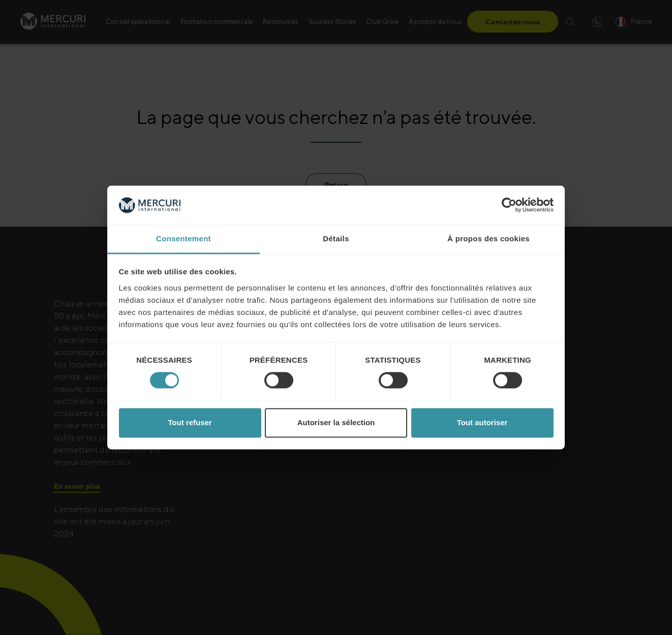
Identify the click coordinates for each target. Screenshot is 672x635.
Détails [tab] (336, 239)
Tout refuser (190, 422)
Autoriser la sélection (336, 422)
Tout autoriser (482, 422)
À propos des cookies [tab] (488, 239)
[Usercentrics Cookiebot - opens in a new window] (509, 205)
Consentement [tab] (184, 239)
